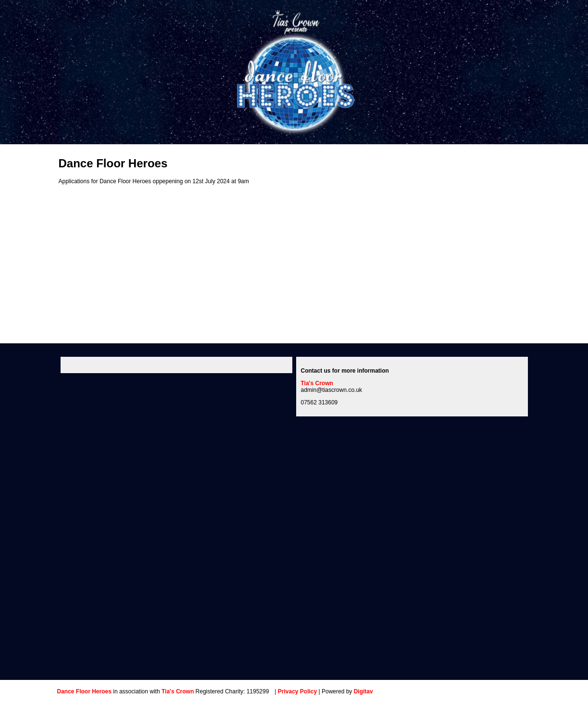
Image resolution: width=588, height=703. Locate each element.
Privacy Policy (297, 691)
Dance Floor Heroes (84, 691)
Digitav (363, 691)
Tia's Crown (317, 383)
